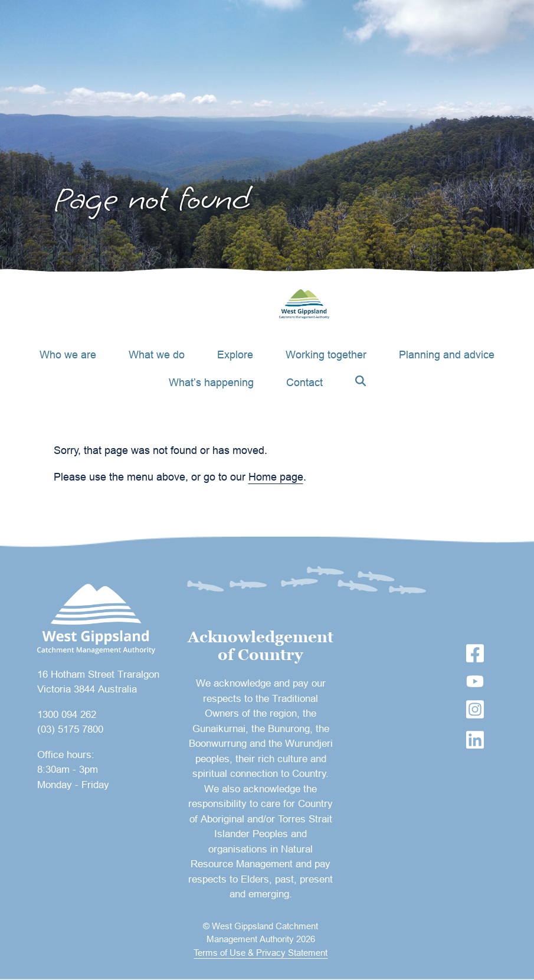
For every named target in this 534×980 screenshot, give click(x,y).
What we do (157, 355)
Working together (326, 355)
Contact (304, 382)
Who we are (68, 355)
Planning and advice (447, 355)
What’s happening (211, 382)
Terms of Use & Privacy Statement (261, 953)
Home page (276, 477)
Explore (235, 355)
